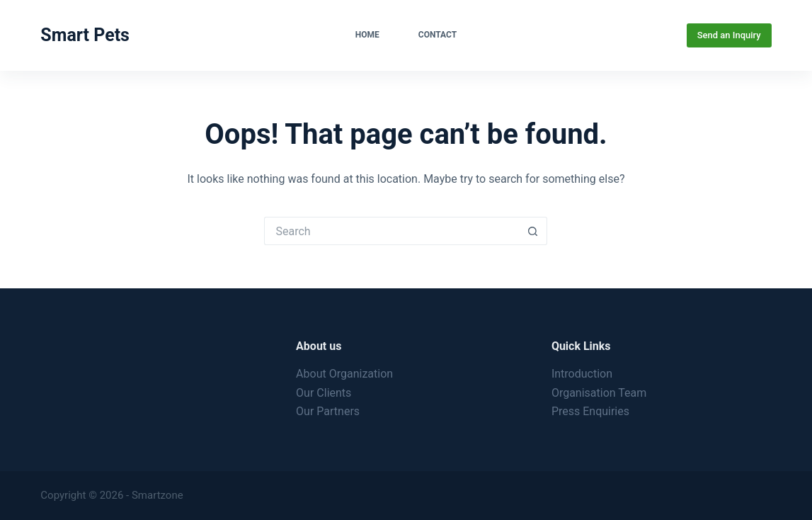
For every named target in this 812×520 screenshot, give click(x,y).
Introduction (582, 374)
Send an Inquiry (729, 35)
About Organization (344, 374)
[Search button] (533, 231)
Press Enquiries (590, 411)
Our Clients (324, 393)
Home (367, 35)
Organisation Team (599, 393)
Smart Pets (85, 35)
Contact (438, 35)
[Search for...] (391, 231)
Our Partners (328, 411)
